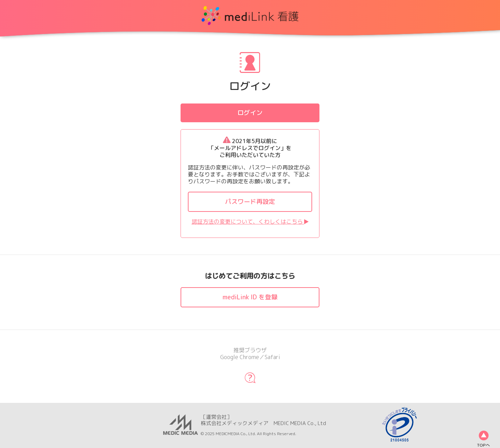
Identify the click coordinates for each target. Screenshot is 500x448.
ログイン (250, 113)
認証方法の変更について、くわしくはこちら (250, 222)
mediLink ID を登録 (250, 297)
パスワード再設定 (250, 202)
